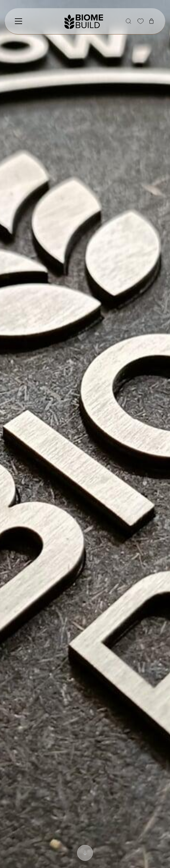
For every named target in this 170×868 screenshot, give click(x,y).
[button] (128, 21)
